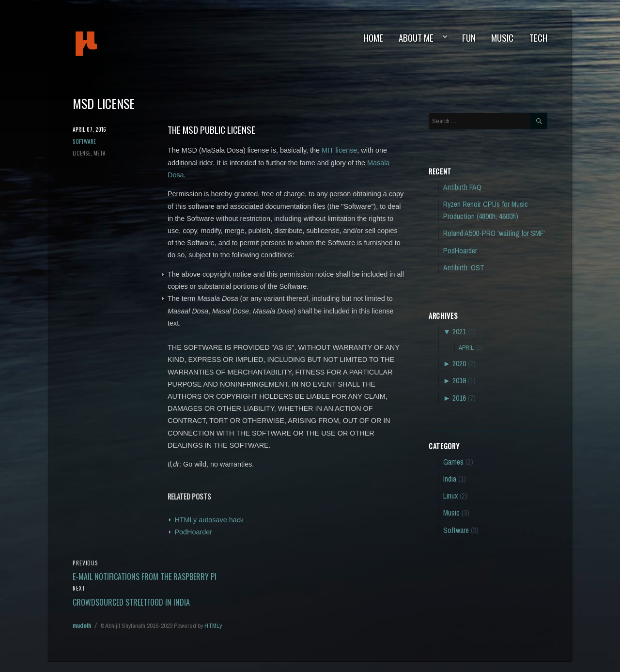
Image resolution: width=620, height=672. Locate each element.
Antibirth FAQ (462, 187)
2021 (459, 332)
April (466, 347)
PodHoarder (193, 532)
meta (100, 153)
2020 (459, 364)
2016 (459, 398)
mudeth (119, 44)
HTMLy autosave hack (209, 520)
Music (502, 38)
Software (84, 141)
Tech (538, 38)
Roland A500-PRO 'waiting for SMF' (494, 233)
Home (373, 38)
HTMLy (213, 626)
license (82, 153)
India (450, 479)
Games (453, 462)
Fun (469, 38)
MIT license (339, 150)
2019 (459, 381)
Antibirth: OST (464, 268)
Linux (450, 496)
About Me (416, 38)
